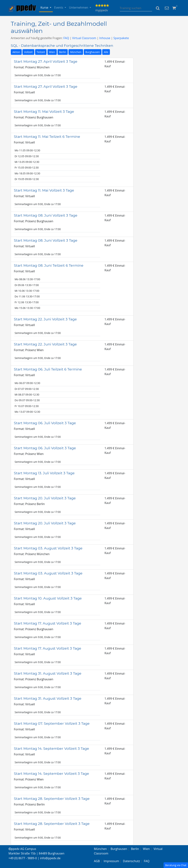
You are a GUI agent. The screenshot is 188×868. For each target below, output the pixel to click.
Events (59, 7)
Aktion (16, 52)
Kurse (45, 7)
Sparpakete (121, 38)
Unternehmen (79, 7)
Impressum (111, 861)
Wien (52, 52)
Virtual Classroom (84, 38)
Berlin (63, 52)
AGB (97, 861)
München (76, 52)
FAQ (66, 38)
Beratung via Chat (176, 865)
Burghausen (93, 52)
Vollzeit (28, 52)
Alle (106, 52)
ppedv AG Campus (22, 849)
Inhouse (105, 38)
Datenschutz (132, 861)
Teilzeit (41, 52)
